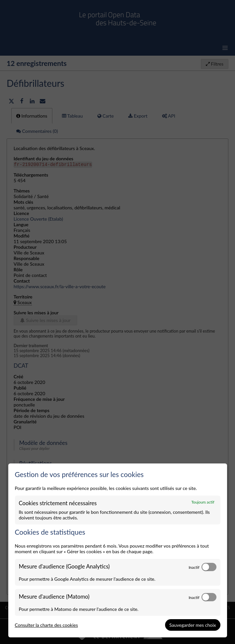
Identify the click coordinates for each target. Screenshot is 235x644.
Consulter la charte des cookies (47, 625)
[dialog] (118, 551)
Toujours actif (203, 502)
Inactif (194, 567)
